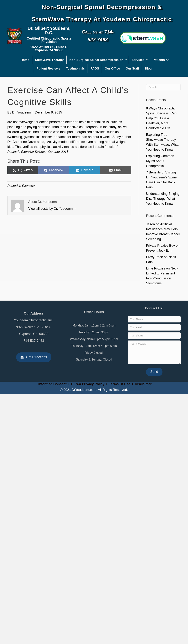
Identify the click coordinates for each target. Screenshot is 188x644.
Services (138, 60)
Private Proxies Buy (161, 246)
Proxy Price (155, 257)
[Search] (163, 87)
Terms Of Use (120, 384)
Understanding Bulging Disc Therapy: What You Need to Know (163, 199)
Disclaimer (143, 384)
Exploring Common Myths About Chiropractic (160, 161)
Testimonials (75, 69)
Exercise (28, 186)
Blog (148, 69)
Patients (159, 60)
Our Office (112, 69)
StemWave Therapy (49, 60)
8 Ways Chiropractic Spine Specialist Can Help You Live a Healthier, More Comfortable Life (161, 118)
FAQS (95, 69)
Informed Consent (52, 384)
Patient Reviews (48, 69)
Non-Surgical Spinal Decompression (96, 60)
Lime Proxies (156, 268)
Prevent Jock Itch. (159, 251)
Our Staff (132, 69)
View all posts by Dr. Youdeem (53, 209)
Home (25, 60)
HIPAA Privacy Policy (88, 384)
